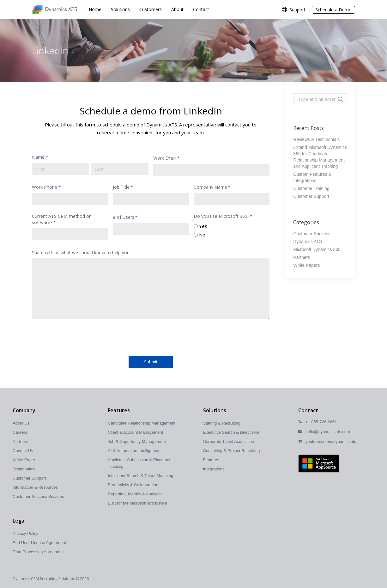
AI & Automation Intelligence (133, 451)
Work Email (166, 158)
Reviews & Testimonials (316, 139)
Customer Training (311, 188)
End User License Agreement (39, 543)
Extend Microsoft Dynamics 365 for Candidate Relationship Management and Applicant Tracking (320, 157)
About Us (21, 423)
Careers (20, 432)
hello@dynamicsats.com (328, 432)
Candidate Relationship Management (142, 423)
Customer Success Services (38, 496)
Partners (302, 257)
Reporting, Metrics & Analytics (135, 494)
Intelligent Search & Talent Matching (140, 476)
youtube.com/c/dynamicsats (331, 441)
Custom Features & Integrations (312, 177)
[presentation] (80, 336)
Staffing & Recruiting (222, 423)
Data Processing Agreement (38, 552)
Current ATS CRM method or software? (61, 219)
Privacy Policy (25, 533)
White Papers (306, 265)
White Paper (24, 460)
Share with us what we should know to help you (81, 252)
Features (211, 460)
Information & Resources (35, 487)
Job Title (123, 187)
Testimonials (24, 469)
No (202, 235)
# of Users (125, 217)
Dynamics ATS (308, 242)
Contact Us (23, 451)
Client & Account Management (135, 432)
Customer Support (311, 196)
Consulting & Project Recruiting (232, 451)
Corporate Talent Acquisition (229, 441)
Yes (203, 226)
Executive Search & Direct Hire (231, 432)
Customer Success (312, 234)
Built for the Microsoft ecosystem (137, 503)
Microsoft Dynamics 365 (317, 249)
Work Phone (46, 187)
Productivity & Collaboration (133, 485)
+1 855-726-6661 (321, 422)
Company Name (212, 187)
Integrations (214, 469)
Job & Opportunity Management (137, 441)
